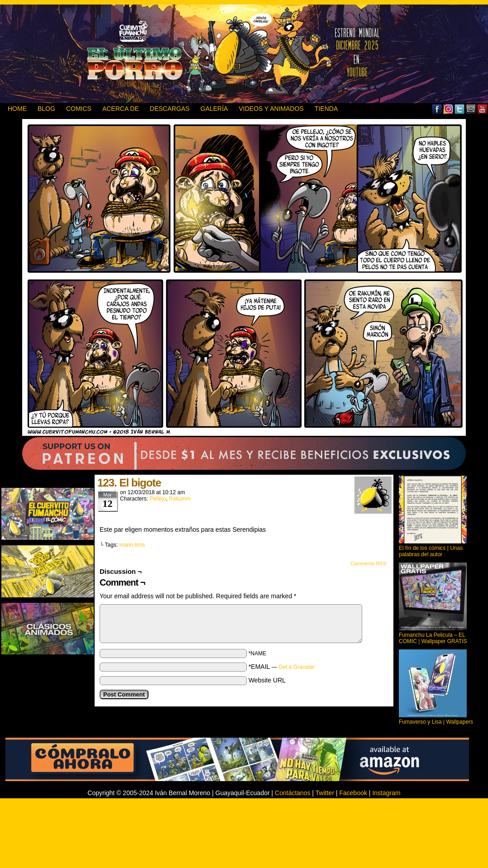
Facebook (437, 109)
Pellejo (158, 499)
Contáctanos (293, 793)
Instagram (386, 793)
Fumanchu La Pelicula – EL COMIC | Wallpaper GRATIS (433, 638)
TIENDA (326, 109)
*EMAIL (282, 667)
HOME (17, 109)
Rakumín (180, 499)
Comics (79, 109)
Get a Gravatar (296, 667)
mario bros (132, 545)
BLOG (46, 109)
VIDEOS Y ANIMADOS (271, 109)
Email (471, 109)
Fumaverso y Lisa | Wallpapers (436, 722)
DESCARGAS (170, 109)
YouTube (482, 109)
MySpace (448, 109)
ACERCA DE (121, 109)
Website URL (267, 680)
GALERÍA (214, 109)
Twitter (460, 109)
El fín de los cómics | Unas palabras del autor (431, 551)
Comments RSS (368, 563)
